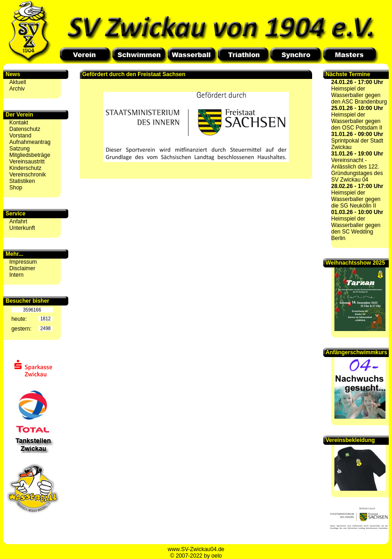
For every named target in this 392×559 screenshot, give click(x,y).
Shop (16, 188)
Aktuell (18, 82)
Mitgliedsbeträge (30, 155)
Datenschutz (25, 129)
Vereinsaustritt (27, 162)
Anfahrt (18, 221)
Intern (16, 275)
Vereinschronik (28, 175)
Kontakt (19, 123)
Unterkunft (22, 228)
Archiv (17, 89)
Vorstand (20, 136)
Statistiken (22, 181)
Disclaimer (22, 268)
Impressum (23, 262)
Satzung (20, 149)
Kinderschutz (25, 168)
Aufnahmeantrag (30, 142)
